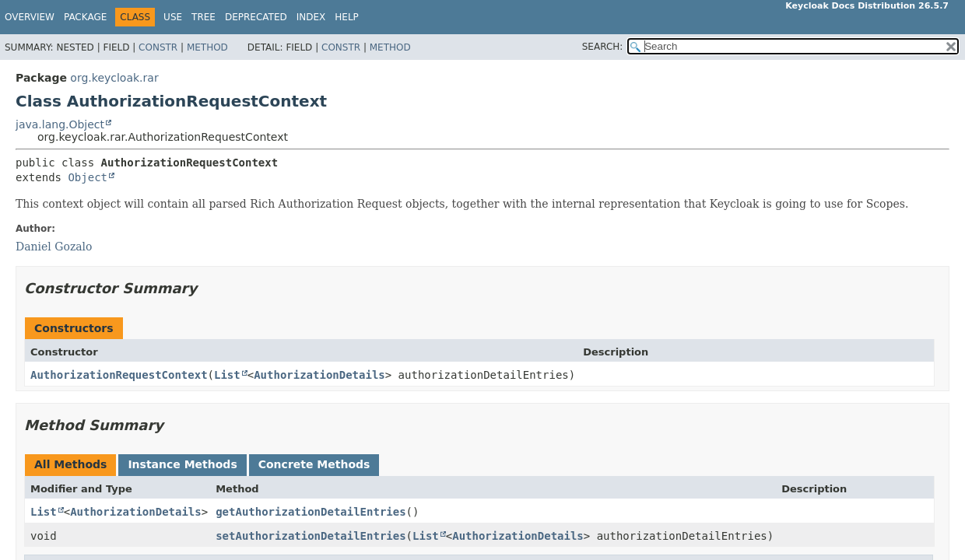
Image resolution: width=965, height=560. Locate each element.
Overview (30, 17)
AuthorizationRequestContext (119, 375)
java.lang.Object (60, 124)
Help (347, 17)
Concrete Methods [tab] (314, 464)
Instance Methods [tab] (182, 464)
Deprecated (256, 17)
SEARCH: (603, 47)
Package (85, 17)
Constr (158, 47)
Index (311, 17)
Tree (204, 17)
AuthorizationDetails (319, 375)
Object (88, 177)
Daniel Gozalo (54, 247)
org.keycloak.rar (114, 78)
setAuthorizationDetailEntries (311, 536)
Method (207, 47)
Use (173, 17)
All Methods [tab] (70, 464)
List (227, 375)
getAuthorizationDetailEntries (311, 512)
